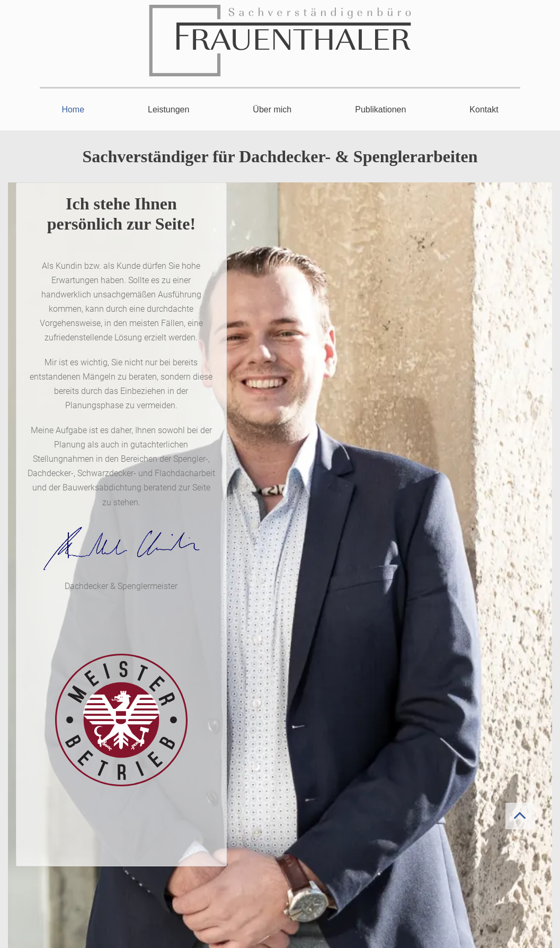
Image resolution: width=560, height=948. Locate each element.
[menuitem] (73, 115)
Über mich (272, 109)
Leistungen (168, 109)
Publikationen (380, 109)
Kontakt (484, 109)
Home (73, 109)
